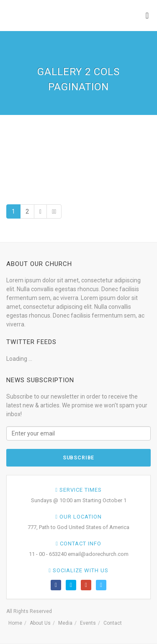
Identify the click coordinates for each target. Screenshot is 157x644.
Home (15, 623)
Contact (113, 623)
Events (88, 623)
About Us (40, 623)
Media (65, 623)
